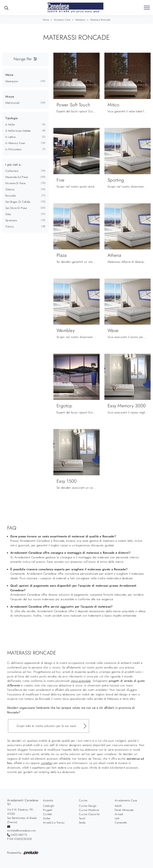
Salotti (118, 806)
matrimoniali (12, 103)
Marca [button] (9, 75)
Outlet (47, 818)
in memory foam (15, 143)
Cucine (83, 800)
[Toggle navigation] (147, 8)
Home (46, 20)
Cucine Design (88, 806)
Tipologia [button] (11, 118)
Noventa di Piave (15, 183)
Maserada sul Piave (17, 177)
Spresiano (11, 220)
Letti (117, 818)
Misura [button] (10, 97)
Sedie (82, 823)
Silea (8, 214)
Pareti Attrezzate (124, 810)
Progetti (48, 810)
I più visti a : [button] (14, 165)
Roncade (11, 196)
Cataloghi (49, 806)
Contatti (48, 814)
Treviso (10, 226)
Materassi (80, 20)
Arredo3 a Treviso (54, 823)
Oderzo (10, 189)
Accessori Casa (62, 20)
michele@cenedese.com (22, 830)
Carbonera (12, 171)
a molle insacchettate (18, 131)
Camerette (121, 823)
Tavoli (82, 818)
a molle (10, 125)
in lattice (11, 137)
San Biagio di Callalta (18, 202)
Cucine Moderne (89, 810)
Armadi (119, 814)
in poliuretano (14, 149)
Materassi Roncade (100, 20)
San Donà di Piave (16, 208)
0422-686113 (19, 835)
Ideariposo (12, 81)
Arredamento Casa (126, 800)
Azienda (48, 800)
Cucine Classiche (89, 814)
